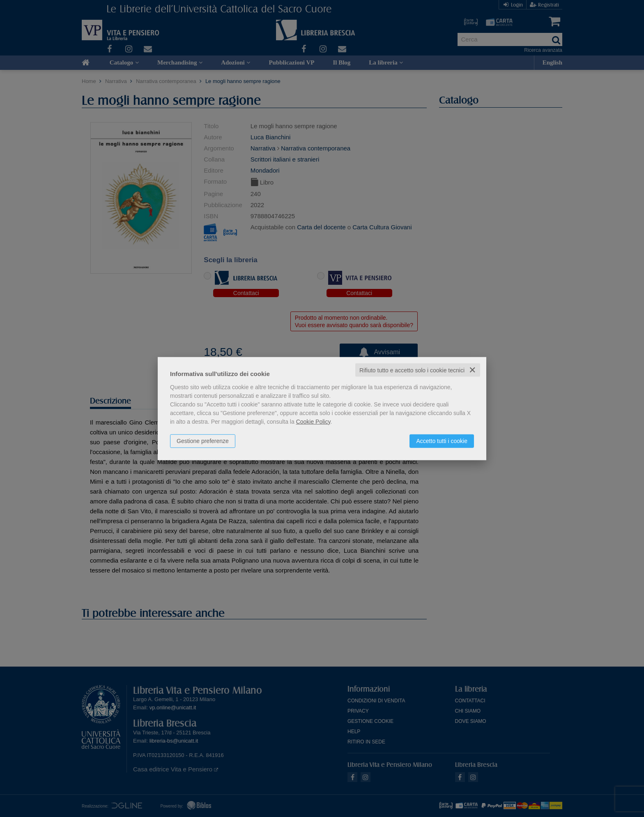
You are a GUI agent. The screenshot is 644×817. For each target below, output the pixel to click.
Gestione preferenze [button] (203, 441)
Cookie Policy (313, 421)
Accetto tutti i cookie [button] (442, 441)
